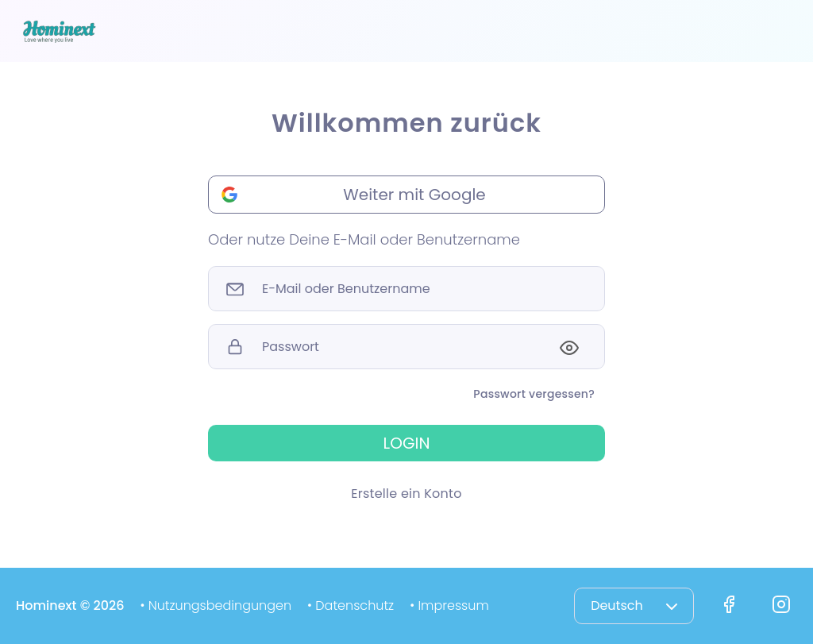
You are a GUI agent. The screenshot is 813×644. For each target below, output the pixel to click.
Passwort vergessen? (534, 394)
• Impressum (449, 605)
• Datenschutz (351, 605)
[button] (406, 195)
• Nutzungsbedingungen (216, 605)
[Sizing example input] (406, 289)
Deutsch (634, 605)
